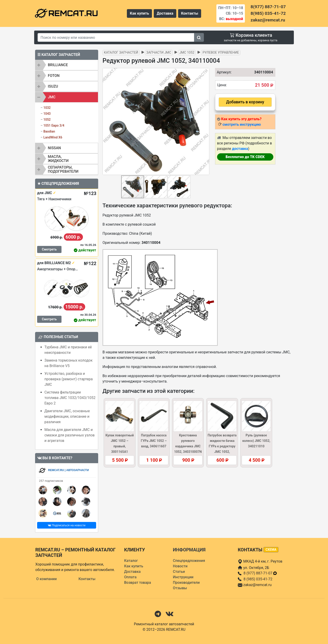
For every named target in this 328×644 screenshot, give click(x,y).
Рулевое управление (221, 53)
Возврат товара (138, 583)
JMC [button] (52, 97)
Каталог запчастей (121, 53)
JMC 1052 (187, 53)
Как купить (139, 13)
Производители (186, 583)
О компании (46, 579)
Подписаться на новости (67, 525)
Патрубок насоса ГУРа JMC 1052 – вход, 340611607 (154, 441)
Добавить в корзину (245, 102)
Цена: (222, 85)
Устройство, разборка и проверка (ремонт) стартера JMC (69, 379)
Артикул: (223, 72)
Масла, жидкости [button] (58, 159)
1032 (47, 108)
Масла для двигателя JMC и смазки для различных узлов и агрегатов (69, 435)
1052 (47, 120)
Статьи (179, 572)
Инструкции (183, 577)
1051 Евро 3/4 (54, 125)
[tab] (67, 65)
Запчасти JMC (159, 53)
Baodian (49, 131)
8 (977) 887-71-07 (260, 573)
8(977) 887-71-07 (268, 7)
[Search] (116, 37)
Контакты (190, 13)
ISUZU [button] (53, 86)
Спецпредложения (189, 561)
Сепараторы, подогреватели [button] (63, 169)
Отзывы (180, 588)
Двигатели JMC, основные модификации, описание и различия (67, 416)
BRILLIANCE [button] (58, 65)
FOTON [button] (54, 76)
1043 (47, 114)
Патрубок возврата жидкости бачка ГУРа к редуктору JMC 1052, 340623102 (222, 446)
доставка (240, 149)
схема (271, 550)
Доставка (165, 13)
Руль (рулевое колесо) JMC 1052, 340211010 (256, 441)
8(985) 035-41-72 (268, 13)
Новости (180, 566)
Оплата (130, 577)
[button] (205, 122)
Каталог (131, 561)
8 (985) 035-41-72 (258, 579)
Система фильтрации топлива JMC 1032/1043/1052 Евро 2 (70, 398)
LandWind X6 (53, 137)
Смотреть (49, 249)
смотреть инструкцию (242, 124)
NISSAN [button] (54, 148)
